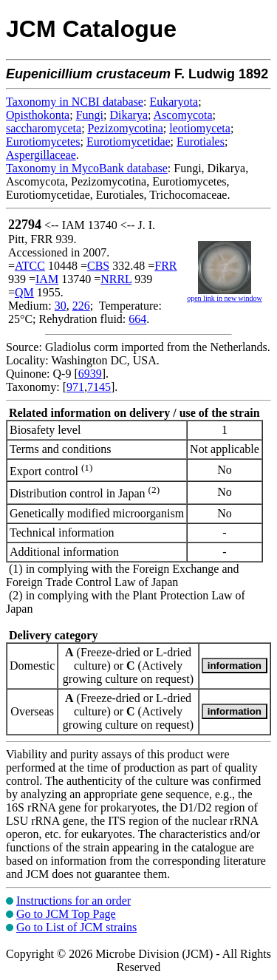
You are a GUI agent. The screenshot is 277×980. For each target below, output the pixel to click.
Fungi (90, 115)
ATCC (30, 266)
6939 (90, 374)
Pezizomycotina (126, 128)
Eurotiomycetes (43, 142)
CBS (98, 266)
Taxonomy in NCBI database (75, 102)
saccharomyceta (44, 128)
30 (61, 306)
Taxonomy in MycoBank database (87, 168)
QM (24, 292)
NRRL (116, 279)
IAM (47, 279)
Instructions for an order (73, 901)
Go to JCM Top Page (66, 914)
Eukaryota (174, 102)
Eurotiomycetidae (129, 142)
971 (75, 387)
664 (137, 319)
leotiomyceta (200, 128)
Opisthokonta (38, 115)
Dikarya (129, 115)
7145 (99, 387)
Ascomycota (183, 115)
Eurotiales (201, 142)
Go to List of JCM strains (76, 927)
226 (81, 306)
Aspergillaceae (41, 155)
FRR (165, 266)
